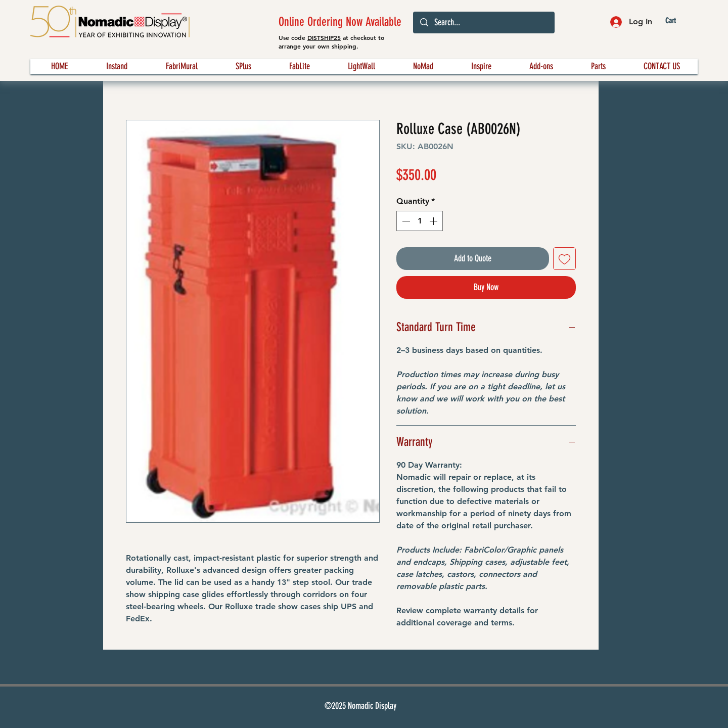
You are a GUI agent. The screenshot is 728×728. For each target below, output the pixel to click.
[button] (679, 21)
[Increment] (434, 221)
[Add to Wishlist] (564, 259)
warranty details (494, 610)
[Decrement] (405, 221)
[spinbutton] (420, 221)
